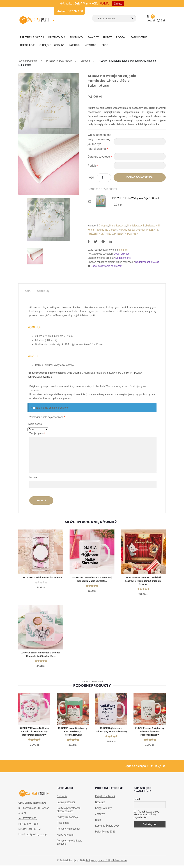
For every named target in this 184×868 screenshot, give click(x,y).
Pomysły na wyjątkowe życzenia (69, 845)
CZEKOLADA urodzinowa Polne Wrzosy (41, 578)
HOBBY (107, 37)
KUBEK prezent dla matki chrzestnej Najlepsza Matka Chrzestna (92, 580)
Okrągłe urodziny (52, 45)
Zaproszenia (139, 37)
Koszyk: (156, 18)
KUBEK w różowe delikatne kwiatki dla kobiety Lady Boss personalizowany (34, 733)
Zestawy (100, 816)
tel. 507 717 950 (27, 821)
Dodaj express (121, 254)
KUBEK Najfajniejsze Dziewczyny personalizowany (111, 733)
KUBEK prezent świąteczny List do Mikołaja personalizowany (73, 733)
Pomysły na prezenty (68, 831)
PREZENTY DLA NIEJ (126, 234)
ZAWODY (93, 37)
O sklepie (62, 799)
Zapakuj (74, 45)
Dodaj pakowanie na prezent (107, 266)
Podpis (93, 166)
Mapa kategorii (65, 837)
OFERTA (140, 230)
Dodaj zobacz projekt (147, 262)
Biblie (98, 822)
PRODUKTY (77, 37)
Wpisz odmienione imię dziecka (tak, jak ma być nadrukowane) (99, 142)
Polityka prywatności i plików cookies (69, 812)
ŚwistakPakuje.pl (28, 61)
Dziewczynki (153, 226)
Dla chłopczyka (118, 226)
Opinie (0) (43, 291)
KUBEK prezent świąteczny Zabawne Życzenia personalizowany (150, 733)
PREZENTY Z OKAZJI (32, 37)
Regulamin (63, 825)
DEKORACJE (28, 45)
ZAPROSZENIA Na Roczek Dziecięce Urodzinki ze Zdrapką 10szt (41, 656)
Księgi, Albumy (96, 230)
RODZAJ (121, 37)
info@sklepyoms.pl (36, 837)
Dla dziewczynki (136, 226)
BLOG (105, 45)
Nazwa (33, 477)
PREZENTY (152, 230)
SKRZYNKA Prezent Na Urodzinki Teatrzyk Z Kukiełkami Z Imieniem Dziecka (143, 581)
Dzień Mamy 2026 (105, 834)
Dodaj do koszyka (140, 177)
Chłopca (85, 61)
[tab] (28, 291)
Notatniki (100, 805)
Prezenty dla (57, 37)
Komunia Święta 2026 (107, 828)
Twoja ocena (35, 424)
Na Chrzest (111, 230)
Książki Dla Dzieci (105, 799)
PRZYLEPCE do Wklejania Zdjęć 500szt (136, 198)
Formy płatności (66, 805)
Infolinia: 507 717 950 (69, 11)
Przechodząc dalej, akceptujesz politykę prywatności (146, 817)
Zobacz (118, 4)
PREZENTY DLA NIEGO (59, 61)
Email (137, 802)
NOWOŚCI (91, 45)
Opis (28, 291)
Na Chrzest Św (127, 230)
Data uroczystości (100, 157)
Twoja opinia (37, 433)
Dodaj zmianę (123, 258)
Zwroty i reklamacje (68, 819)
